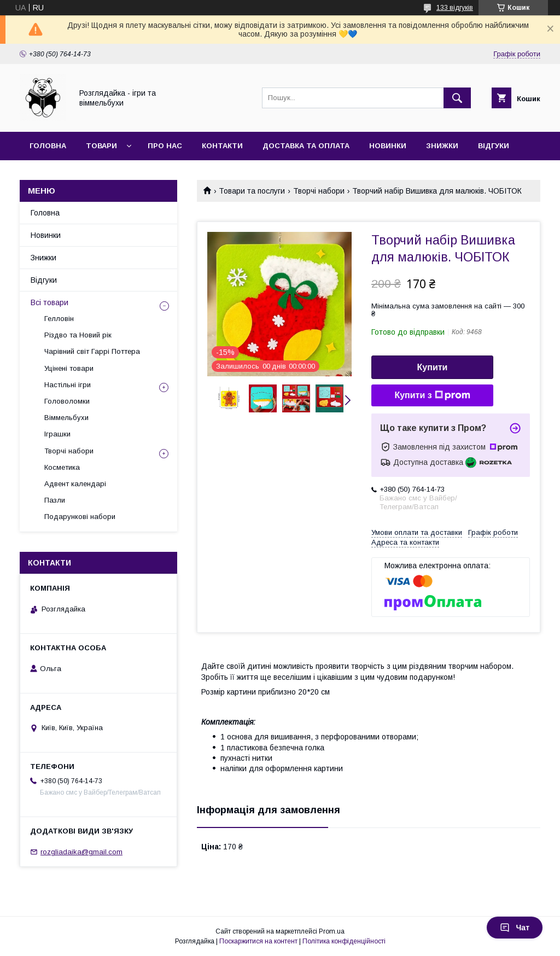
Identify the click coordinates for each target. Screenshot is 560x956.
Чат (515, 928)
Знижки (442, 146)
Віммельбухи (66, 418)
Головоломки (67, 401)
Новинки (388, 146)
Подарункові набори (80, 517)
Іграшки (57, 434)
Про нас (165, 146)
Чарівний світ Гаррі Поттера (92, 351)
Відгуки (494, 146)
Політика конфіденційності (344, 941)
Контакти (222, 146)
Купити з (432, 395)
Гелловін (59, 319)
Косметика (62, 467)
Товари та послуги (252, 191)
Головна (48, 146)
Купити (433, 367)
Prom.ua (332, 931)
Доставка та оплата (306, 146)
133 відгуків (455, 8)
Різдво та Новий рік (78, 335)
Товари (101, 146)
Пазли (55, 500)
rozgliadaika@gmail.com (81, 852)
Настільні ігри (68, 385)
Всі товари (49, 302)
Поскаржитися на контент (258, 941)
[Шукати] (457, 98)
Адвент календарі (75, 484)
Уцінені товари (69, 368)
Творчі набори (319, 191)
